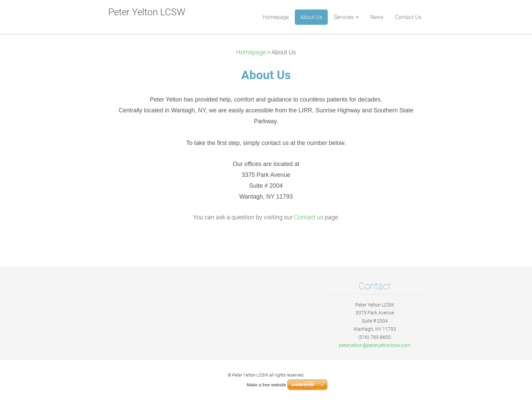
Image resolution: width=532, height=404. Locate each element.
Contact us (309, 217)
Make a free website (266, 385)
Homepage (251, 52)
